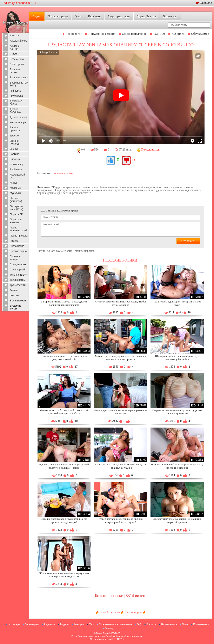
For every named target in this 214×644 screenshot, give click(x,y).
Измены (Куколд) (15, 142)
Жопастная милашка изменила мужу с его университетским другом (64, 575)
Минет (14, 183)
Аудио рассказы (119, 16)
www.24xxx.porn (110, 612)
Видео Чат (170, 16)
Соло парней (17, 270)
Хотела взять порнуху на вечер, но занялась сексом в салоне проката (121, 358)
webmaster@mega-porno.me (128, 636)
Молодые (15, 188)
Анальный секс (19, 41)
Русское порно (18, 251)
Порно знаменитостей (19, 229)
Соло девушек (18, 264)
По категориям (58, 16)
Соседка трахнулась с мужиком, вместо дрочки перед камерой (64, 520)
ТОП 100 (159, 34)
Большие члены (19, 78)
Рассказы (95, 16)
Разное (14, 241)
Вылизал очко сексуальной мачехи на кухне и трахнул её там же (121, 466)
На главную (14, 624)
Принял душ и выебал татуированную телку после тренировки (177, 466)
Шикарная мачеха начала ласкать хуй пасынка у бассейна (177, 358)
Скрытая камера (15, 258)
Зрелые (14, 136)
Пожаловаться (201, 624)
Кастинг (14, 154)
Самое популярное (134, 34)
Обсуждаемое (200, 34)
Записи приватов (15, 129)
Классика (15, 159)
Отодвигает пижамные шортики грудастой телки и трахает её (177, 412)
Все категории (19, 301)
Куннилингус (17, 164)
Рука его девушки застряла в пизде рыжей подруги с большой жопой (64, 466)
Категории (79, 624)
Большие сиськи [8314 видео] (121, 596)
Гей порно (16, 91)
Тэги (92, 624)
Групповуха (16, 96)
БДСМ (14, 54)
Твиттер (109, 628)
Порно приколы (19, 236)
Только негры (18, 280)
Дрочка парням (19, 117)
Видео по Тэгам (16, 307)
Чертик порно (133, 612)
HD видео (178, 34)
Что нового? (74, 34)
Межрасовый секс (17, 176)
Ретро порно (17, 246)
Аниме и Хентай (15, 47)
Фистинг (15, 295)
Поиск (185, 624)
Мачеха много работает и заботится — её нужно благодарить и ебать (64, 412)
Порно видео (32, 624)
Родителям (49, 624)
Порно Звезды (146, 16)
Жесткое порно (19, 122)
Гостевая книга (169, 624)
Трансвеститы (18, 285)
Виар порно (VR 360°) (19, 84)
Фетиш (14, 290)
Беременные (17, 59)
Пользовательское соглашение (115, 624)
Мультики (15, 193)
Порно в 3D (16, 214)
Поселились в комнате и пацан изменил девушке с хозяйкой (64, 358)
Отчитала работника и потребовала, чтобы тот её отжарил (121, 303)
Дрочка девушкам (16, 111)
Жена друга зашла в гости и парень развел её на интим (121, 412)
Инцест (14, 149)
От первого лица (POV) (16, 208)
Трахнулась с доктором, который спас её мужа (177, 303)
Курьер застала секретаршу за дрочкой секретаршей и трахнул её (121, 520)
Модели (64, 624)
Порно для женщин (16, 221)
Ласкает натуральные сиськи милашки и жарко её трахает (177, 520)
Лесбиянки (16, 170)
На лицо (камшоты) (16, 200)
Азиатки (14, 36)
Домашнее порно (16, 103)
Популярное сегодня (102, 34)
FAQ (139, 624)
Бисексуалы (17, 64)
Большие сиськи (15, 71)
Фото (78, 16)
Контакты (151, 624)
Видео (37, 16)
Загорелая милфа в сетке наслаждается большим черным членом (64, 303)
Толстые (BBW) (19, 275)
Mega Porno (102, 633)
